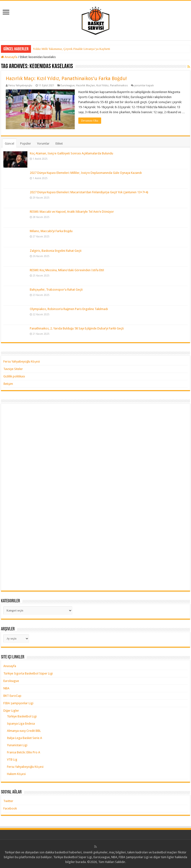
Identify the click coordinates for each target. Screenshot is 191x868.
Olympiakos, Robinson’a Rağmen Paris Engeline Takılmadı (69, 309)
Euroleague (68, 85)
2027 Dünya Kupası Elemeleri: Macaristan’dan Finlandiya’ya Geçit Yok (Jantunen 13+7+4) (89, 192)
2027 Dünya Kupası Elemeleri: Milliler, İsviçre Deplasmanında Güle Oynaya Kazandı (86, 173)
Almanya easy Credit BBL (24, 731)
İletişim (8, 384)
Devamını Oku (90, 121)
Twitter (8, 801)
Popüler (26, 144)
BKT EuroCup (12, 696)
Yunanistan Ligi (17, 745)
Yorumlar (43, 144)
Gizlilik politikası (14, 376)
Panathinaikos (119, 85)
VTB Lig (12, 759)
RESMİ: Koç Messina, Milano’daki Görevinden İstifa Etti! (67, 270)
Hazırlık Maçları (85, 85)
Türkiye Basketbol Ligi (22, 716)
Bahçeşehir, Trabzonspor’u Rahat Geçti (56, 290)
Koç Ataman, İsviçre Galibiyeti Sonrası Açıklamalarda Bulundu (71, 153)
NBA (6, 688)
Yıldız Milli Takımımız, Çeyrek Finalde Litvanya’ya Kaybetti (71, 49)
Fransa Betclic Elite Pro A (24, 752)
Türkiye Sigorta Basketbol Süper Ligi (28, 673)
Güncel (9, 144)
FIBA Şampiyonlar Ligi (18, 703)
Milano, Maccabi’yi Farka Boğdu (51, 231)
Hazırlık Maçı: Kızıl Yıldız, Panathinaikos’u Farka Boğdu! (66, 78)
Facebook (10, 808)
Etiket (59, 144)
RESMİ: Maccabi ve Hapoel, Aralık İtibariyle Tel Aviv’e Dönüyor (72, 212)
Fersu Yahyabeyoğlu (20, 85)
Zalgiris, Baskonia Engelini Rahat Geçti (56, 250)
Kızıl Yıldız (102, 85)
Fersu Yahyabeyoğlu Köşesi (22, 361)
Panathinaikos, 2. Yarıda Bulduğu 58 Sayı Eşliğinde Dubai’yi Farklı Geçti (77, 328)
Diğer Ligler (11, 711)
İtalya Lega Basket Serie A (25, 738)
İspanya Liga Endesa (21, 724)
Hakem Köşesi (16, 774)
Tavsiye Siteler (13, 369)
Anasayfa (9, 57)
